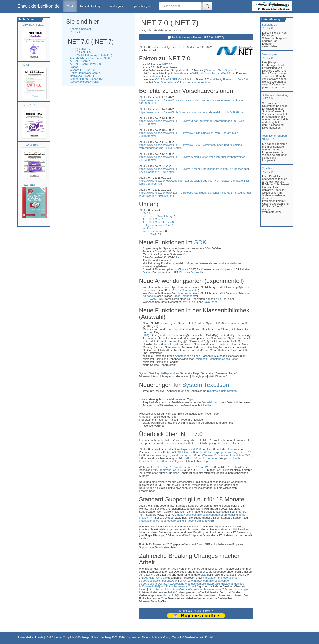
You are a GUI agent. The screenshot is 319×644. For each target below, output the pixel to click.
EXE (221, 299)
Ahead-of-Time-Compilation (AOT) (91, 58)
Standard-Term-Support (220, 70)
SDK (200, 242)
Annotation (182, 356)
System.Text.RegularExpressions (159, 373)
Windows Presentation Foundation (223, 455)
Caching (213, 347)
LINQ (146, 335)
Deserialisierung (212, 402)
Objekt (178, 461)
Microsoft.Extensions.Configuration (217, 359)
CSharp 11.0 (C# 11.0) (84, 70)
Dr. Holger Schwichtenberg (95, 637)
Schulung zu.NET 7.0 (270, 26)
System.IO (225, 344)
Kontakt (210, 637)
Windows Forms (210, 73)
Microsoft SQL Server (176, 595)
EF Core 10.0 (30, 145)
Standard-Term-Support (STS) (88, 79)
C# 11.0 (160, 79)
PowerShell (29, 185)
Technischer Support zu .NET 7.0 (274, 137)
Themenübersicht (80, 29)
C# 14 (25, 65)
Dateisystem (174, 344)
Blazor (74, 67)
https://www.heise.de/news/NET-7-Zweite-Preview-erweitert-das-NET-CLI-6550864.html (192, 112)
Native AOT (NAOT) (82, 76)
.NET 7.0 (75, 32)
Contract (213, 391)
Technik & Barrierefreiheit (188, 637)
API (176, 257)
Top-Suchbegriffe (141, 6)
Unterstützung (270, 19)
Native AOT (187, 269)
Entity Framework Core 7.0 (86, 73)
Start (70, 6)
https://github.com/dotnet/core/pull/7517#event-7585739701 (176, 521)
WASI (153, 299)
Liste (203, 575)
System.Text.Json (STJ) (84, 82)
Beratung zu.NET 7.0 (269, 56)
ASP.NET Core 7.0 (81, 61)
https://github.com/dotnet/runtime (190, 82)
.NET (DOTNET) (80, 49)
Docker (147, 272)
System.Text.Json (206, 385)
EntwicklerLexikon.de (39, 6)
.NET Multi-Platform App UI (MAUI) (91, 55)
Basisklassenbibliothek (180, 443)
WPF (195, 73)
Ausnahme (180, 73)
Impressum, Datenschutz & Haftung (149, 637)
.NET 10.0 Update (33, 25)
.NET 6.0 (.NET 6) (81, 52)
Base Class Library (161, 216)
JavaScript (210, 302)
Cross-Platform (211, 458)
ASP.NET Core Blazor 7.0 (85, 64)
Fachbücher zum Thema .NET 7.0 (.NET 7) (198, 37)
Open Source (162, 82)
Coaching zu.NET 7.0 (270, 170)
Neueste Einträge (91, 6)
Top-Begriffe (116, 6)
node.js (151, 296)
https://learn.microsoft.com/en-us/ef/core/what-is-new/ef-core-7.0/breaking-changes (198, 589)
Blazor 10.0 (29, 105)
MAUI (153, 234)
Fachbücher (26, 19)
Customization (228, 391)
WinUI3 (225, 73)
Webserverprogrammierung (221, 452)
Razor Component (185, 290)
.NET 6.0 (183, 47)
